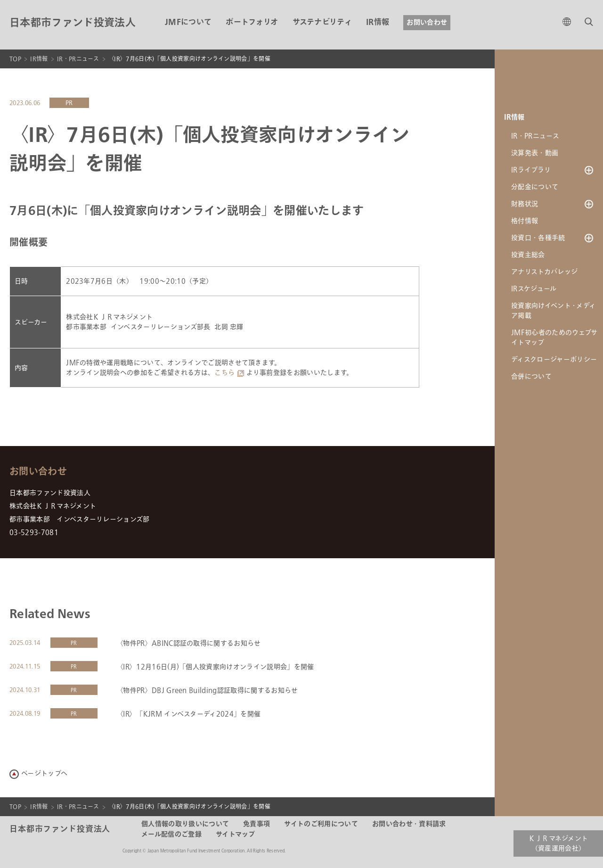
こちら (224, 373)
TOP (15, 59)
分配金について (535, 187)
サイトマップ (236, 835)
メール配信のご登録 (171, 835)
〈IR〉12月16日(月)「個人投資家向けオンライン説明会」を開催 (215, 667)
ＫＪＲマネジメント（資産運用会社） (558, 843)
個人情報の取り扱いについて (185, 824)
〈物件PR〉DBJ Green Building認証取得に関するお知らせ (207, 690)
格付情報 (525, 221)
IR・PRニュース (78, 59)
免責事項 (257, 824)
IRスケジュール (534, 289)
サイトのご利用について (321, 824)
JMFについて (188, 22)
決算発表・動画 (535, 153)
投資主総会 (528, 255)
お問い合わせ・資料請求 (409, 824)
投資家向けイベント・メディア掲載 (553, 311)
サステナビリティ (322, 22)
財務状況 (525, 204)
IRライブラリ (531, 170)
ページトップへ (44, 773)
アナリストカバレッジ (544, 272)
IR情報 (378, 22)
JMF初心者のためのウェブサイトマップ (554, 338)
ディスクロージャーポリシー (554, 360)
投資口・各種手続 (538, 238)
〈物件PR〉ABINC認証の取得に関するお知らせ (189, 643)
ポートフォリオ (252, 22)
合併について (531, 376)
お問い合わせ (427, 23)
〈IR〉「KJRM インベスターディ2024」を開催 (188, 714)
